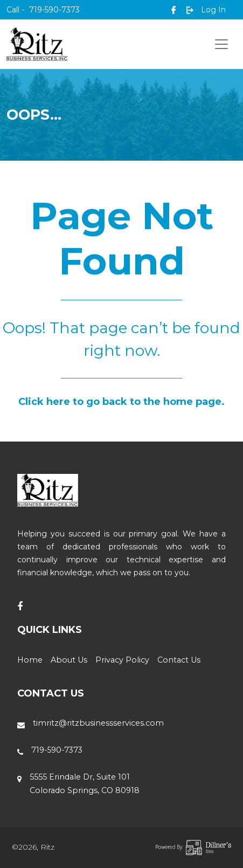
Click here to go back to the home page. (121, 402)
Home (30, 660)
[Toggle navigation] (221, 44)
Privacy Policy (122, 660)
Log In (206, 10)
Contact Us (179, 660)
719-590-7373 (43, 10)
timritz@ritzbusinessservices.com (98, 723)
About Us (69, 660)
